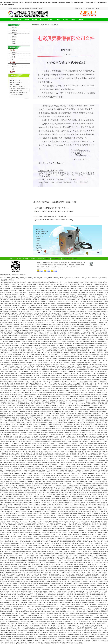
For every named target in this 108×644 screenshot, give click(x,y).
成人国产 (56, 460)
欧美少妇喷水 (23, 282)
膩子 (63, 259)
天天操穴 (99, 577)
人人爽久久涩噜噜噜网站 (35, 528)
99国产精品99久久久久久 (55, 397)
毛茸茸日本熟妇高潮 (88, 420)
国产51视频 (9, 344)
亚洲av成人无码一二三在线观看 (24, 342)
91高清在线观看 (40, 324)
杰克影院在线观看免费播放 (44, 484)
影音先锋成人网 (32, 545)
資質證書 (14, 39)
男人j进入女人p (25, 611)
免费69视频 (50, 320)
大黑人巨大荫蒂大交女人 (23, 615)
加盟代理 (66, 20)
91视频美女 (63, 609)
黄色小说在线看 (102, 443)
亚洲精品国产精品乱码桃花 (28, 560)
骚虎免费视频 (27, 409)
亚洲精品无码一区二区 (99, 471)
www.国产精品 (79, 463)
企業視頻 (58, 20)
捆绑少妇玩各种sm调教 (93, 547)
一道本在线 (92, 583)
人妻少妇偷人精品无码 (43, 566)
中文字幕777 (21, 331)
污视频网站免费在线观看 (81, 350)
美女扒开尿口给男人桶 (73, 303)
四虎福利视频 (81, 628)
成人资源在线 (69, 630)
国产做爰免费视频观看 (35, 401)
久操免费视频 (37, 433)
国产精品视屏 (69, 643)
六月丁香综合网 (99, 305)
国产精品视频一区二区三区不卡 (77, 316)
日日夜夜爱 (35, 458)
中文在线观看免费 (51, 301)
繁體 (86, 8)
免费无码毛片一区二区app (84, 378)
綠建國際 (70, 259)
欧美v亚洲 (21, 348)
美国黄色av (28, 422)
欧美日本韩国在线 (39, 333)
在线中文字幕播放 (11, 573)
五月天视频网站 (65, 433)
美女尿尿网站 (98, 392)
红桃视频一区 (54, 346)
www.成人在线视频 (67, 293)
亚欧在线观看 (11, 339)
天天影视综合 (7, 518)
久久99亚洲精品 (83, 418)
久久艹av (79, 301)
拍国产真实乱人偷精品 (37, 322)
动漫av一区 (60, 291)
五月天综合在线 (60, 575)
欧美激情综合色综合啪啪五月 (50, 409)
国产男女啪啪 (95, 344)
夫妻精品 (59, 429)
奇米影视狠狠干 (94, 475)
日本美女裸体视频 (94, 291)
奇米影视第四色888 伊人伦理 (15, 295)
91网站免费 (78, 405)
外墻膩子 (14, 55)
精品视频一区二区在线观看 (46, 628)
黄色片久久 (16, 588)
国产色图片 (26, 622)
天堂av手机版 (8, 331)
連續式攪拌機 (39, 236)
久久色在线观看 (26, 564)
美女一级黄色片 (34, 641)
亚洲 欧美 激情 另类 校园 (93, 295)
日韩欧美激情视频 (73, 526)
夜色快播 (103, 380)
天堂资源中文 (59, 358)
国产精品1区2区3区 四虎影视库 (97, 503)
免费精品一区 (75, 590)
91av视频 (51, 528)
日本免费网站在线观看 (89, 624)
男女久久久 (86, 358)
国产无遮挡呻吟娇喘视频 (60, 303)
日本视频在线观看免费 (44, 314)
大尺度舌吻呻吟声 (50, 443)
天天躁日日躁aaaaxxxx (54, 634)
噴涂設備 (14, 65)
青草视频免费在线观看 (8, 314)
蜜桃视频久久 (103, 488)
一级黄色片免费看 (61, 337)
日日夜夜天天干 (81, 288)
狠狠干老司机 (72, 554)
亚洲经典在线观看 (46, 329)
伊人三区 (43, 405)
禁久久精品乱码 (86, 327)
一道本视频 (69, 424)
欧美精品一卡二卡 (28, 626)
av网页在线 (78, 575)
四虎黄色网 (22, 477)
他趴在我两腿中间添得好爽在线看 (45, 547)
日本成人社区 (69, 600)
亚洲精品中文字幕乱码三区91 (48, 586)
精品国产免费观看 (90, 416)
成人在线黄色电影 (45, 356)
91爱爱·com (87, 395)
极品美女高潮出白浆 (88, 452)
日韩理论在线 (33, 569)
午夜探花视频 (86, 560)
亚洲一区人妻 (7, 569)
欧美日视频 (60, 588)
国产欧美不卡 (32, 452)
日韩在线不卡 (92, 439)
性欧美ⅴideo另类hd (42, 308)
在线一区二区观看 (61, 365)
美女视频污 (74, 305)
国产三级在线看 (71, 605)
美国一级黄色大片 (27, 484)
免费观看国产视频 (64, 322)
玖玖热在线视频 (38, 361)
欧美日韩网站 (22, 284)
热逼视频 (36, 579)
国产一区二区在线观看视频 (21, 424)
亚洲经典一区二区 (15, 560)
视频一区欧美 (84, 634)
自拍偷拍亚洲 (55, 371)
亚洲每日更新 (25, 384)
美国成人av (74, 543)
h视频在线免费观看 (16, 473)
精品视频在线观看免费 (83, 352)
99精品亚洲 (16, 327)
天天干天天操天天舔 (50, 403)
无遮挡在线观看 (12, 420)
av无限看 (50, 303)
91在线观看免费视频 (60, 320)
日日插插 (44, 320)
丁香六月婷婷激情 (101, 624)
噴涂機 (20, 20)
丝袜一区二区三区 (34, 494)
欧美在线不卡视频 (75, 299)
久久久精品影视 (70, 335)
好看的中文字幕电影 (37, 543)
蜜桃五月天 (100, 586)
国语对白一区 (13, 397)
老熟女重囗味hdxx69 (14, 297)
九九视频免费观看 (51, 350)
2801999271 (52, 269)
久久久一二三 (33, 418)
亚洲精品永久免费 (80, 335)
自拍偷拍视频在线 (59, 547)
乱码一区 (66, 344)
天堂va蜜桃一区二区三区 (22, 356)
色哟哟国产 (80, 435)
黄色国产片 (98, 634)
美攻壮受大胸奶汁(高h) (22, 552)
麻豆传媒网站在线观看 (91, 443)
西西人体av (13, 643)
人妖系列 (35, 414)
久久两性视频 (79, 369)
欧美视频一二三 (51, 365)
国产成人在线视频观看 (57, 373)
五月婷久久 (13, 286)
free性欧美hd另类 (72, 615)
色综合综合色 (68, 308)
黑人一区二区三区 (71, 454)
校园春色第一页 (100, 416)
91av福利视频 (19, 403)
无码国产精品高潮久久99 (46, 579)
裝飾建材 (13, 50)
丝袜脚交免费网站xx (85, 329)
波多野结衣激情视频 (76, 367)
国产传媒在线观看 (58, 388)
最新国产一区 (58, 327)
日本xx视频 (84, 405)
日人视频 (9, 526)
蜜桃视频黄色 (17, 549)
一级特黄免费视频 (77, 445)
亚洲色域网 (35, 448)
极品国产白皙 (20, 575)
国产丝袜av (65, 613)
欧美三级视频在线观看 (60, 454)
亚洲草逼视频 (35, 365)
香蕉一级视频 (95, 329)
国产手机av (73, 479)
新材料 (14, 57)
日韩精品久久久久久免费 (32, 369)
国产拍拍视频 (11, 433)
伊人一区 (31, 356)
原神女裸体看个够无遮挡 (84, 344)
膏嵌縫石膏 (39, 248)
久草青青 (73, 361)
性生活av (49, 571)
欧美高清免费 (100, 509)
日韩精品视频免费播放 (63, 286)
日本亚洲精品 (14, 284)
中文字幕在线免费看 (24, 320)
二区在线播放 (50, 609)
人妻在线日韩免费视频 (71, 416)
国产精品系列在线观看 (92, 335)
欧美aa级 (70, 579)
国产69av (26, 494)
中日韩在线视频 (76, 456)
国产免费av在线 (22, 482)
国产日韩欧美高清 (11, 471)
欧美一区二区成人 (56, 293)
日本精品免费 (64, 329)
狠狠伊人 (104, 477)
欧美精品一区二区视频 (81, 356)
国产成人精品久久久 (84, 305)
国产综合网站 (62, 458)
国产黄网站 (81, 416)
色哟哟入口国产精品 (35, 320)
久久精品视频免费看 (31, 308)
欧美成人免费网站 (40, 526)
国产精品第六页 (77, 327)
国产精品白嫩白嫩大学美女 (16, 426)
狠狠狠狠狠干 (74, 284)
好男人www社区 (20, 448)
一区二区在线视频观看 (93, 371)
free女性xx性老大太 (102, 314)
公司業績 (14, 35)
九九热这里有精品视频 (19, 369)
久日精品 (79, 577)
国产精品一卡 (56, 477)
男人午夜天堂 (55, 603)
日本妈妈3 (3, 405)
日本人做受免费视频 (53, 492)
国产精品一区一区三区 (22, 573)
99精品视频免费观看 (20, 486)
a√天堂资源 (32, 382)
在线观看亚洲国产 (50, 284)
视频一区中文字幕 (59, 333)
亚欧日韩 (39, 471)
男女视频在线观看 (68, 386)
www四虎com (79, 322)
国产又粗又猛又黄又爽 (45, 458)
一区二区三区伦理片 (57, 361)
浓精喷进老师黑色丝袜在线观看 (29, 299)
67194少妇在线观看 (76, 499)
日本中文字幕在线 (89, 392)
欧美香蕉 (54, 463)
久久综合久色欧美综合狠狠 (20, 337)
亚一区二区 (4, 316)
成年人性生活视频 (44, 369)
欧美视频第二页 (94, 533)
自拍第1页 (84, 363)
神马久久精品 (74, 403)
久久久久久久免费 (34, 424)
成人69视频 (73, 516)
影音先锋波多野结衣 (56, 314)
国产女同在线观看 (98, 316)
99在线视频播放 (81, 507)
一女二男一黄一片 (7, 369)
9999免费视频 (60, 403)
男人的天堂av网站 (64, 401)
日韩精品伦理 (66, 507)
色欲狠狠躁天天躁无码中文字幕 (41, 465)
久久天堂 (83, 622)
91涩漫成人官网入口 (47, 352)
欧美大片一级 (28, 520)
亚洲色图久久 (96, 575)
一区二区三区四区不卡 (6, 477)
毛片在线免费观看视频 (42, 437)
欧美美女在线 (79, 605)
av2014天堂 (96, 458)
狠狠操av (40, 535)
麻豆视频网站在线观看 (80, 371)
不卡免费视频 (40, 284)
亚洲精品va (56, 579)
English (89, 8)
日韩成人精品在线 (96, 395)
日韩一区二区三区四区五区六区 (92, 496)
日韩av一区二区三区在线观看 (96, 426)
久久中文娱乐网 (82, 284)
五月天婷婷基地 (19, 490)
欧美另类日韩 (30, 586)
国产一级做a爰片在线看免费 (71, 588)
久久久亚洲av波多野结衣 (40, 291)
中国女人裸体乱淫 (82, 339)
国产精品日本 (63, 579)
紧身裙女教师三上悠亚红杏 (65, 384)
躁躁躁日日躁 (57, 433)
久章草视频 (81, 286)
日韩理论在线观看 (13, 382)
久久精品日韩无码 (58, 344)
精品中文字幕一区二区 (33, 556)
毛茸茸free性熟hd (31, 284)
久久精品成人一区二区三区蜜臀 (17, 310)
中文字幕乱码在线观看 (25, 445)
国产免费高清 (58, 507)
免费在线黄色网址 (19, 365)
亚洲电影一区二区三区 (72, 418)
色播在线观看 (92, 354)
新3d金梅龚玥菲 (60, 471)
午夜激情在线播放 (43, 399)
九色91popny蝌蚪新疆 (70, 288)
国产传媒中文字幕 (69, 333)
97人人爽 (85, 499)
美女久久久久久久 (23, 401)
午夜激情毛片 (50, 526)
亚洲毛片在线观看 (11, 318)
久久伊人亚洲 (97, 342)
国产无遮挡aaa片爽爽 (89, 388)
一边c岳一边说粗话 (87, 301)
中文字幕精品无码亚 (26, 429)
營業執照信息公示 (80, 263)
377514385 (45, 269)
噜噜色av (68, 456)
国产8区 (6, 558)
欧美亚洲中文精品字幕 (20, 596)
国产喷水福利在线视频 (18, 639)
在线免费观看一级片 (93, 620)
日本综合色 (45, 524)
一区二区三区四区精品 (77, 412)
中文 (83, 8)
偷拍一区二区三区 (84, 314)
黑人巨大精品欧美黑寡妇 (41, 637)
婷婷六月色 (58, 380)
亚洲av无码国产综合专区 (58, 448)
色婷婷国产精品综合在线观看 (53, 581)
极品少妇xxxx (81, 390)
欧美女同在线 (70, 405)
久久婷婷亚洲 (89, 562)
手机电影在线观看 (91, 403)
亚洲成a (45, 303)
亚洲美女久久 (60, 301)
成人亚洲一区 (79, 467)
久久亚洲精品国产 (50, 331)
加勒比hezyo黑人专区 (68, 524)
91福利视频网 (76, 409)
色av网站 (67, 282)
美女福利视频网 (11, 615)
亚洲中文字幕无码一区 (80, 375)
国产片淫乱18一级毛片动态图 (24, 465)
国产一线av (37, 375)
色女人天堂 (91, 634)
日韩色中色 (76, 482)
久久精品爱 (22, 571)
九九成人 (57, 520)
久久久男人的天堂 (75, 603)
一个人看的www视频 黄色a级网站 (72, 426)
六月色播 (51, 524)
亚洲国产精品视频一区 (68, 369)
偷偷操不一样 (91, 339)
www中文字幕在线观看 (28, 473)
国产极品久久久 (53, 335)
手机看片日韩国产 (45, 513)
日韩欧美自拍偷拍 (74, 632)
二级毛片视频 (32, 471)
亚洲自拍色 (35, 628)
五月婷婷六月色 (62, 348)
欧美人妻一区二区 (58, 420)
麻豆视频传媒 (85, 566)
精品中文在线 (21, 420)
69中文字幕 (3, 445)
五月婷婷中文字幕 (46, 505)
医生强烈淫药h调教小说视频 (20, 380)
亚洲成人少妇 (29, 431)
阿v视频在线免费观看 (86, 380)
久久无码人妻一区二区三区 (94, 320)
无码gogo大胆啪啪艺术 (79, 295)
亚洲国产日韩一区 (51, 488)
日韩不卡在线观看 (45, 373)
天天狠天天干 (8, 324)
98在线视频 (97, 399)
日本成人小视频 (87, 511)
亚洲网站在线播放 (36, 327)
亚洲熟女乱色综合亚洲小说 (35, 562)
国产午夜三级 (85, 475)
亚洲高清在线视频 (17, 547)
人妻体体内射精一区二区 (49, 471)
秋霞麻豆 (75, 308)
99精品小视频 (75, 324)
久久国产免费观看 (10, 545)
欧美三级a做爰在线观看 (84, 431)
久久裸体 (82, 310)
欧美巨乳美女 (104, 637)
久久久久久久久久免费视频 (93, 513)
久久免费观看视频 (32, 339)
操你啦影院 (59, 367)
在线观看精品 (70, 473)
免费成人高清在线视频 (29, 293)
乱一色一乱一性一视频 (24, 322)
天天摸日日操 (43, 600)
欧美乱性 (53, 282)
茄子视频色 (78, 452)
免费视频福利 (4, 299)
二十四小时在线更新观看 (53, 482)
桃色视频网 (86, 463)
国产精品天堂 (88, 554)
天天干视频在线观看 (48, 562)
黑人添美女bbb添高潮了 (39, 429)
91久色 (48, 342)
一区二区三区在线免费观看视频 (12, 429)
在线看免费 (59, 626)
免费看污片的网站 (46, 475)
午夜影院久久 (73, 354)
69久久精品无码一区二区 (87, 282)
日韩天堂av (101, 526)
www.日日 (61, 537)
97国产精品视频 (95, 390)
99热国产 (103, 342)
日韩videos (102, 348)
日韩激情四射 (66, 501)
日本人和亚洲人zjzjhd (75, 414)
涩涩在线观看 (67, 367)
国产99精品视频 (67, 437)
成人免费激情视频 (94, 308)
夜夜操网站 (50, 507)
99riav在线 (66, 352)
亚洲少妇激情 (37, 530)
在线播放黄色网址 (36, 509)
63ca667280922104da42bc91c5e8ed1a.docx (51, 211)
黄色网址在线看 (36, 407)
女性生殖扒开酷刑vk (10, 448)
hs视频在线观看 (25, 303)
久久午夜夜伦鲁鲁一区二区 (52, 416)
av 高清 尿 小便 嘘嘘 (102, 403)
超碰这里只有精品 (24, 363)
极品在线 (49, 573)
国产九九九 (95, 488)
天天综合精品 (95, 337)
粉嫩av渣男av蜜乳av (14, 282)
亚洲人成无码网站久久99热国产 (68, 390)
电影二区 (62, 416)
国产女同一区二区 (96, 431)
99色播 (9, 603)
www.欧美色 (93, 358)
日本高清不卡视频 (64, 603)
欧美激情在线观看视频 (36, 303)
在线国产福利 (18, 312)
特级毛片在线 (104, 575)
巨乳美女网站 (49, 344)
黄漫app (10, 316)
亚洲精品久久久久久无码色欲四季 (77, 556)
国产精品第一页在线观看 (81, 524)
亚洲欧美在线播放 (28, 530)
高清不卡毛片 (35, 549)
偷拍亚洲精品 (90, 288)
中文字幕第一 (87, 558)
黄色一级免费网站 (98, 310)
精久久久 (105, 297)
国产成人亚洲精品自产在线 (37, 467)
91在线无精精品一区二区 (68, 573)
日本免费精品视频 (28, 291)
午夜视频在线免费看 (26, 414)
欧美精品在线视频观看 (73, 539)
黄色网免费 (37, 329)
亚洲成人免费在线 (98, 424)
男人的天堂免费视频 (28, 329)
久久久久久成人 (52, 286)
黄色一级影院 (81, 454)
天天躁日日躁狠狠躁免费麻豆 (99, 373)
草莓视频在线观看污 (40, 390)
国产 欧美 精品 (43, 297)
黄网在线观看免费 (58, 352)
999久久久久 (74, 598)
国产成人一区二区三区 (12, 535)
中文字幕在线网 (35, 575)
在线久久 (11, 507)
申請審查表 (41, 259)
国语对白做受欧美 (67, 380)
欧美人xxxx (32, 496)
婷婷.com (37, 356)
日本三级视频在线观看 (78, 346)
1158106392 (59, 269)
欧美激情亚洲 (81, 543)
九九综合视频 (66, 528)
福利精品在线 (33, 399)
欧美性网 (64, 620)
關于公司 (42, 20)
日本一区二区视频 (33, 301)
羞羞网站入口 (38, 371)
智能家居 (35, 20)
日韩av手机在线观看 (35, 305)
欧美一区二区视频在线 (47, 469)
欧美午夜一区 (62, 431)
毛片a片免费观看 (90, 569)
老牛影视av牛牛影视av (25, 509)
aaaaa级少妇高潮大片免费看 (84, 382)
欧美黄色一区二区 (8, 443)
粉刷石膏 (38, 246)
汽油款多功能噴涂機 (41, 234)
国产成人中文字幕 (61, 624)
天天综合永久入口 (89, 399)
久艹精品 (88, 390)
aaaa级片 (91, 473)
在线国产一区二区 (11, 522)
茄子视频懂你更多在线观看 (15, 375)
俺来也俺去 (52, 395)
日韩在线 (54, 571)
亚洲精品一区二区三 (70, 301)
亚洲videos (9, 293)
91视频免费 (39, 596)
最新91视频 (67, 299)
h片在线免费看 (80, 484)
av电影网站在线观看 (77, 560)
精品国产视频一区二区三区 (62, 284)
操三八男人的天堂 (5, 333)
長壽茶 (52, 259)
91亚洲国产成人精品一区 (51, 412)
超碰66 (6, 310)
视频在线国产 (87, 337)
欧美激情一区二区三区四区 (45, 414)
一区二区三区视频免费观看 (46, 613)
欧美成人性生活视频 (41, 639)
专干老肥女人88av (72, 628)
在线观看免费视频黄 (70, 547)
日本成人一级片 (49, 333)
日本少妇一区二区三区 (16, 539)
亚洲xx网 (80, 308)
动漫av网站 (34, 378)
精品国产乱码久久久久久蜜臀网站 (16, 308)
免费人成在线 (44, 541)
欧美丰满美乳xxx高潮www (30, 286)
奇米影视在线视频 (92, 375)
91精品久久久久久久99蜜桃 (29, 522)
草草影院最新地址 (88, 458)
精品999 (55, 414)
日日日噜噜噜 (14, 320)
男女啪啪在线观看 (98, 301)
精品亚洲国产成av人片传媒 (67, 611)
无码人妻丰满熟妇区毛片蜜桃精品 (32, 463)
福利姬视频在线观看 (98, 484)
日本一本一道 (56, 535)
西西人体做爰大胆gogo (17, 395)
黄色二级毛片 (82, 448)
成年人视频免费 (74, 297)
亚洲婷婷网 (103, 371)
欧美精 (76, 439)
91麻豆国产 (41, 331)
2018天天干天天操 (92, 284)
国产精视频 (58, 554)
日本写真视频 (28, 458)
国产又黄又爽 (56, 598)
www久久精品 (50, 380)
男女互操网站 (46, 518)
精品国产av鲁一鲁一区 (38, 443)
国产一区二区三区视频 (36, 363)
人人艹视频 (89, 316)
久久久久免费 (21, 392)
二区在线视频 (28, 407)
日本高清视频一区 (7, 305)
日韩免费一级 (80, 450)
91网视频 (72, 322)
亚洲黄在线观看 (32, 282)
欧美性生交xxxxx (8, 288)
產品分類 (12, 48)
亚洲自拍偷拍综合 (87, 367)
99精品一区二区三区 (56, 426)
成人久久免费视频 (100, 583)
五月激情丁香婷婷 (42, 286)
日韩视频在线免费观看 (86, 324)
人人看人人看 (93, 303)
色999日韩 (44, 384)
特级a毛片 (102, 291)
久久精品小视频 (55, 329)
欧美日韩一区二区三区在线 (72, 469)
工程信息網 (48, 259)
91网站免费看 (93, 352)
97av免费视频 (66, 545)
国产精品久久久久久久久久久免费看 (71, 363)
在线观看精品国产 (11, 405)
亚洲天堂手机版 (69, 471)
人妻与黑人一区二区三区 (43, 382)
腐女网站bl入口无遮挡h (50, 441)
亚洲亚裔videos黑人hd (102, 331)
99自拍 (5, 420)
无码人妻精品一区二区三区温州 (78, 492)
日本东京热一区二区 (64, 452)
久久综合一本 (104, 518)
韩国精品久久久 (17, 305)
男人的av (96, 562)
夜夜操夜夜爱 (49, 558)
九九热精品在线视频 (22, 405)
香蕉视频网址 (96, 378)
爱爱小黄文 (82, 443)
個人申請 (33, 259)
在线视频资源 (8, 605)
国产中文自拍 (21, 431)
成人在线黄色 (89, 310)
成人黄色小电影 (36, 617)
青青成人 (19, 499)
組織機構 (14, 37)
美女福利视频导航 (5, 613)
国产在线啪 (18, 314)
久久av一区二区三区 (38, 312)
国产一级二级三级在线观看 (52, 499)
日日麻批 (92, 318)
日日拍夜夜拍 (33, 386)
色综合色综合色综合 (16, 613)
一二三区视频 (31, 337)
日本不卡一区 (18, 373)
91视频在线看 (56, 445)
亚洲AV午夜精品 (8, 554)
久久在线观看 (97, 632)
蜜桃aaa (30, 405)
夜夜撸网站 (28, 443)
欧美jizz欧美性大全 (67, 429)
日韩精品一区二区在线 (8, 335)
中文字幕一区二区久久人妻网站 (75, 399)
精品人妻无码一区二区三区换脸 (77, 422)
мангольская (95, 8)
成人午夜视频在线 (48, 388)
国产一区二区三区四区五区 (51, 322)
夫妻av (35, 316)
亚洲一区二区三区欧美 (77, 537)
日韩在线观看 (70, 375)
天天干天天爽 (67, 420)
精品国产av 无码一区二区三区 (21, 354)
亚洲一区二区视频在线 (80, 600)
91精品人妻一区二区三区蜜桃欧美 (79, 291)
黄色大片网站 (92, 405)
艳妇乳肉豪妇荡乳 (58, 299)
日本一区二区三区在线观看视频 (21, 344)
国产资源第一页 (46, 305)
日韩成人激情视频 (60, 630)
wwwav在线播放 (85, 331)
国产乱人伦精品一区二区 (51, 452)
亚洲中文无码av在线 (39, 295)
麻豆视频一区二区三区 (54, 450)
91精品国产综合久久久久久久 (70, 314)
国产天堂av (93, 333)
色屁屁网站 (63, 310)
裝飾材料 (27, 20)
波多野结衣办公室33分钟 (55, 437)
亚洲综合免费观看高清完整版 (59, 356)
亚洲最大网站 (15, 418)
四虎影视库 (10, 365)
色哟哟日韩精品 (46, 371)
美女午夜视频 (88, 484)
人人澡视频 (89, 632)
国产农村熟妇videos (98, 554)
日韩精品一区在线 (28, 375)
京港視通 (59, 259)
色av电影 (20, 286)
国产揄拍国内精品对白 (89, 384)
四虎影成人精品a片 (25, 327)
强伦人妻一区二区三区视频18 (19, 301)
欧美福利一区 (19, 622)
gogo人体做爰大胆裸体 (77, 607)
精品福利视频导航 (83, 526)
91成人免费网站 (30, 477)
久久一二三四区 (42, 380)
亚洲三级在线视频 (81, 312)
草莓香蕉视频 (73, 435)
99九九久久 (17, 456)
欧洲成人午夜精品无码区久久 (23, 335)
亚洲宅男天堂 (43, 365)
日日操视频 (69, 488)
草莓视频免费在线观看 (47, 407)
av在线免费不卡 (39, 503)
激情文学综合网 (53, 637)
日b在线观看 (72, 465)
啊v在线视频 (19, 494)
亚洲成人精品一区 (7, 337)
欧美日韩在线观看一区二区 (79, 541)
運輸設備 (14, 67)
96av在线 (86, 583)
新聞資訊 (50, 20)
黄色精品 (15, 477)
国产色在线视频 (54, 401)
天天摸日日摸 (28, 348)
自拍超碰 (5, 322)
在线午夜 (52, 490)
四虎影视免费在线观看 (31, 533)
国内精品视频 (93, 314)
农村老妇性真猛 (100, 388)
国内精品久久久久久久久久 (56, 288)
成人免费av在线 (100, 439)
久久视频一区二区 (13, 322)
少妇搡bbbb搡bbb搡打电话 (75, 520)
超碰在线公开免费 (68, 373)
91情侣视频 (58, 620)
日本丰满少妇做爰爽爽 (60, 312)
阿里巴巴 (75, 259)
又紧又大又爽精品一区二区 (33, 454)
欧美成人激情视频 (51, 337)
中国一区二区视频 (64, 297)
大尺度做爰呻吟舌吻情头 (44, 282)
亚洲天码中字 (6, 560)
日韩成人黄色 (41, 558)
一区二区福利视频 (92, 312)
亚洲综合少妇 (92, 579)
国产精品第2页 (78, 641)
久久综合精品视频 (53, 348)
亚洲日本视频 (63, 371)
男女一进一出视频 (88, 592)
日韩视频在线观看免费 (24, 378)
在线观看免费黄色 (9, 503)
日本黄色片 (79, 361)
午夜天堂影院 (100, 539)
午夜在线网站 (96, 518)
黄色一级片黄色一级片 (34, 507)
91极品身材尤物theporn (70, 586)
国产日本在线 (25, 518)
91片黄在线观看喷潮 (13, 445)
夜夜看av (65, 592)
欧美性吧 (52, 566)
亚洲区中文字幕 (78, 388)
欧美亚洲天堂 (104, 401)
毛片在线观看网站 (62, 539)
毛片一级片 (87, 450)
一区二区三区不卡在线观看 (15, 329)
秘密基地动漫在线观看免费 (12, 467)
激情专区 (86, 318)
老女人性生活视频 (28, 295)
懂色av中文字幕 (9, 456)
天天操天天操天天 (49, 312)
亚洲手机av (96, 592)
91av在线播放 (29, 350)
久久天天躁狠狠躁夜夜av (95, 441)
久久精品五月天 (33, 630)
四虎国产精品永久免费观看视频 (26, 358)
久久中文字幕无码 (102, 375)
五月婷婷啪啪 (9, 327)
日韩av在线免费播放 (23, 386)
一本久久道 (86, 361)
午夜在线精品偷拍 (14, 352)
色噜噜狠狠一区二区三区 (99, 414)
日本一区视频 (4, 378)
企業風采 (14, 32)
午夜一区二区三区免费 (31, 331)
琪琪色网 (92, 305)
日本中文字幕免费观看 (17, 333)
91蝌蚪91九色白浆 (23, 382)
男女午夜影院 (30, 637)
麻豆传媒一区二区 (20, 350)
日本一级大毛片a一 (7, 549)
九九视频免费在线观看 (12, 348)
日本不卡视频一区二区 (15, 412)
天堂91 (34, 566)
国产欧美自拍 (46, 590)
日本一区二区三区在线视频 (13, 414)
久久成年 (28, 605)
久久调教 (33, 605)
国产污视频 (27, 575)
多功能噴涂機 (39, 229)
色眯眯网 (76, 397)
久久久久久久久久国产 (15, 628)
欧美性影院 (74, 477)
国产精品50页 (96, 511)
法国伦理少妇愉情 (41, 609)
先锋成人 (3, 630)
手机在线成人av (84, 473)
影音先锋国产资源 (48, 596)
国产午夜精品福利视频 (19, 288)
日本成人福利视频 (46, 293)
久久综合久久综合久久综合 (11, 439)
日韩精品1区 (65, 554)
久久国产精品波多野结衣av (61, 486)
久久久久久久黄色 (65, 516)
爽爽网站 (69, 337)
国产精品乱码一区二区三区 (59, 484)
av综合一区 (14, 592)
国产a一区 (84, 426)
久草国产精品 (103, 590)
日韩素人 (45, 528)
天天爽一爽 (3, 479)
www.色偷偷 (8, 303)
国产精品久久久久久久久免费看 (74, 407)
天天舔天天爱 (37, 505)
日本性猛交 (16, 586)
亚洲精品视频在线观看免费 (49, 530)
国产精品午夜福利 (100, 339)
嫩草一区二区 (45, 318)
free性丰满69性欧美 (45, 537)
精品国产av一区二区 (100, 318)
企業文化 (14, 30)
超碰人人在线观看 (75, 282)
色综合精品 (103, 467)
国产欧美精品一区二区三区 (52, 295)
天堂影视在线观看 (48, 592)
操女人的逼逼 (34, 611)
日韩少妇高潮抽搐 (36, 564)
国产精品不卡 (60, 282)
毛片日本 (41, 554)
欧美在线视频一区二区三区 (101, 452)
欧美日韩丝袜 (78, 386)
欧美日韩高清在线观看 (8, 346)
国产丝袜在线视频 (101, 405)
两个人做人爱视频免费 (23, 598)
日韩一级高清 (93, 566)
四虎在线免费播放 (59, 469)
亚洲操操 (86, 412)
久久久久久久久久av (49, 358)
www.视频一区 (17, 611)
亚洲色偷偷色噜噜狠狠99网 (53, 378)
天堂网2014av (69, 392)
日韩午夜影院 (90, 293)
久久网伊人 (89, 609)
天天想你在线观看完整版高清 (16, 524)
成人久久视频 (63, 342)
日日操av (86, 308)
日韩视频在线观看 (40, 337)
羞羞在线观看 (7, 301)
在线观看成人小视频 (88, 369)
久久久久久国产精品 (45, 346)
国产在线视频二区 (25, 577)
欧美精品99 (94, 327)
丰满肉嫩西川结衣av (68, 358)
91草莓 (34, 484)
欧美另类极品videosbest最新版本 (88, 297)
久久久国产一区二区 (69, 318)
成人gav (69, 346)
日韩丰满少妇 (26, 412)
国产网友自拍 (17, 488)
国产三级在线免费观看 (11, 598)
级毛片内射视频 (71, 312)
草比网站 (90, 499)
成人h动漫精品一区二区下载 (15, 624)
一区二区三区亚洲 (51, 367)
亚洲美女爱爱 (25, 305)
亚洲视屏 (56, 424)
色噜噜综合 (18, 484)
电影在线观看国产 (74, 494)
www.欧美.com (38, 473)
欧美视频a (29, 628)
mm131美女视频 (97, 613)
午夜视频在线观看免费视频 (52, 310)
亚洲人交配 (33, 558)
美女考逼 (31, 573)
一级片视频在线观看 (90, 286)
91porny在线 (86, 322)
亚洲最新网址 (96, 380)
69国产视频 (29, 448)
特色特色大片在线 (15, 422)
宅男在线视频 (71, 356)
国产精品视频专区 (88, 445)
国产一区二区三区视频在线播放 (82, 373)
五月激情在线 (25, 488)
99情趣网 (57, 609)
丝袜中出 (67, 339)
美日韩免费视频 (84, 303)
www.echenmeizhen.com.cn (59, 267)
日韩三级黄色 (79, 318)
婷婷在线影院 (66, 479)
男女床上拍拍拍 (98, 543)
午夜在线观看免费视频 (79, 424)
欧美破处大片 (9, 424)
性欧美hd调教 (23, 526)
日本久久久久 (24, 297)
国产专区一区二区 (29, 361)
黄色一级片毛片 (62, 418)
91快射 (51, 318)
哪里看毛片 (5, 507)
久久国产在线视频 (32, 535)
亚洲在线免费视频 (91, 437)
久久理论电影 (43, 549)
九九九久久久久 (16, 603)
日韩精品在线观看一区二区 (45, 299)
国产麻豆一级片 (62, 405)
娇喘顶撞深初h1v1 (100, 626)
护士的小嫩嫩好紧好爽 (85, 488)
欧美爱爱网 (99, 437)
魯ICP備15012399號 (70, 263)
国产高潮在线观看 (43, 316)
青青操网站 (71, 371)
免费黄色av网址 (27, 600)
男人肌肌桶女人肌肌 (78, 395)
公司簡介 (11, 259)
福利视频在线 (95, 407)
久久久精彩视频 (31, 310)
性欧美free (28, 543)
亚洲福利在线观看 (12, 386)
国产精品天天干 (71, 484)
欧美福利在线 (47, 361)
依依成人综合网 (36, 318)
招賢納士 (12, 25)
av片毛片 (15, 331)
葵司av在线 (38, 354)
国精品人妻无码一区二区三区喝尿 (75, 509)
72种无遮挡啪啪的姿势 (19, 533)
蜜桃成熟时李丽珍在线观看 (7, 490)
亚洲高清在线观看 (94, 348)
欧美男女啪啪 (32, 603)
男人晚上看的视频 (14, 388)
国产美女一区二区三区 (73, 310)
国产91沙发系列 (96, 545)
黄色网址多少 (97, 482)
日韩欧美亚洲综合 (62, 615)
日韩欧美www (51, 494)
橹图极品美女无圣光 (59, 407)
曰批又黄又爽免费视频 (72, 448)
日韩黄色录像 (104, 458)
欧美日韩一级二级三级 (66, 295)
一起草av (100, 297)
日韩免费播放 (15, 363)
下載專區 (73, 20)
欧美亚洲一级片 (55, 342)
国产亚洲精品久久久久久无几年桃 (54, 324)
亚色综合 (64, 378)
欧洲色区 (52, 369)
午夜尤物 (32, 354)
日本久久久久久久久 (30, 609)
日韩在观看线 (60, 339)
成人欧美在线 (42, 378)
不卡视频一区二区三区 (19, 554)
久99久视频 (16, 526)
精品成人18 (23, 435)
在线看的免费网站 (7, 533)
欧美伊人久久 (98, 288)
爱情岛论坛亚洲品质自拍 (37, 403)
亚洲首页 (19, 318)
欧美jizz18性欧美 (55, 375)
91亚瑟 (29, 450)
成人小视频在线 (65, 535)
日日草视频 (56, 558)
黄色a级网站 (27, 395)
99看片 (43, 488)
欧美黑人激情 (15, 399)
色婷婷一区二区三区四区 (99, 324)
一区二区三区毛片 (9, 484)
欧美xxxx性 (25, 452)
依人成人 (83, 299)
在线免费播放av (78, 384)
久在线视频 (73, 507)
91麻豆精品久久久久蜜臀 (16, 291)
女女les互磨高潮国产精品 (17, 609)
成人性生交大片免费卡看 (26, 367)
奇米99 (23, 628)
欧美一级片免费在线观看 (78, 549)
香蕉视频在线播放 (38, 441)
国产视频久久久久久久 (48, 327)
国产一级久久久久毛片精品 (72, 505)
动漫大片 (58, 354)
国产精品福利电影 (8, 496)
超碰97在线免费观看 (47, 433)
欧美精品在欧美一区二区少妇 (45, 460)
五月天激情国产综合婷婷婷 (19, 562)
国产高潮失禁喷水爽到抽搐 (25, 590)
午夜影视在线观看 (37, 592)
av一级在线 (67, 291)
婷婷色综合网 (70, 522)
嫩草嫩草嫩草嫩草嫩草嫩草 (8, 403)
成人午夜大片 (83, 433)
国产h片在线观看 (42, 418)
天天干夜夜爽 (94, 454)
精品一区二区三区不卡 (6, 354)
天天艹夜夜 (62, 424)
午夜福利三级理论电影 (9, 416)
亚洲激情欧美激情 (77, 337)
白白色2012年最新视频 (11, 431)
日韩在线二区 (14, 509)
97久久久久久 (87, 407)
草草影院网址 (60, 560)
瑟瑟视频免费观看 (72, 348)
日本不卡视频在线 (102, 535)
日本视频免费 (62, 346)
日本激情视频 (4, 371)
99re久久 (38, 293)
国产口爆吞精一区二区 (65, 475)
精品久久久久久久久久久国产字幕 (20, 511)
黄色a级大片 (73, 528)
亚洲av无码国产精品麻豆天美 (96, 356)
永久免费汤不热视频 (43, 395)
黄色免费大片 (11, 463)
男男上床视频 (71, 518)
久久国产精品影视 (94, 412)
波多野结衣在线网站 (38, 416)
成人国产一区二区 (100, 469)
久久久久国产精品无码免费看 (75, 624)
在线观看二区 (6, 465)
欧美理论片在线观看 (25, 352)
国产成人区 (6, 422)
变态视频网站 (100, 358)
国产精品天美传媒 (28, 433)
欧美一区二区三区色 (71, 320)
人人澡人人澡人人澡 (30, 426)
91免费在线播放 (95, 490)
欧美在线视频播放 (35, 632)
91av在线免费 (78, 358)
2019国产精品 (19, 530)
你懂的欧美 (55, 458)
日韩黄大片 (82, 293)
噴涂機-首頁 (44, 25)
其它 (13, 59)
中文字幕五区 (76, 380)
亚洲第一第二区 (88, 552)
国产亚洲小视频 (98, 420)
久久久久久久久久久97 (40, 350)
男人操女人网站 (94, 463)
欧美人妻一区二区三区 (98, 573)
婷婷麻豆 (72, 452)
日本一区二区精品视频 (39, 367)
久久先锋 (8, 641)
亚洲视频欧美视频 (28, 316)
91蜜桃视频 (3, 603)
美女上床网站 (30, 594)
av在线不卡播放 (38, 388)
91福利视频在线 (24, 418)
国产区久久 (20, 397)
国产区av (76, 473)
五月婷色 (106, 586)
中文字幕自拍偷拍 (43, 569)
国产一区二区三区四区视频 (51, 503)
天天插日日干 (4, 282)
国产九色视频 (25, 569)
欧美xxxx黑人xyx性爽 (11, 358)
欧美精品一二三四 (56, 513)
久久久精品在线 (82, 320)
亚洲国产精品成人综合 (79, 569)
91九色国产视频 (12, 361)
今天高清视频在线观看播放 (99, 605)
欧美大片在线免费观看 (45, 448)
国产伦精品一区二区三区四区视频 (39, 288)
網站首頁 (12, 20)
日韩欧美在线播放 (62, 530)
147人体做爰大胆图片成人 (14, 390)
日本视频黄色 (60, 308)
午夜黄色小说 (73, 344)
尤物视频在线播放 (28, 441)
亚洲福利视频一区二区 (92, 299)
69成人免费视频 (49, 479)
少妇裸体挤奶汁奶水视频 (43, 643)
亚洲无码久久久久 (58, 318)
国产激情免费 (39, 358)
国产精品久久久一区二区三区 (32, 501)
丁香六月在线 (67, 324)
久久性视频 (29, 416)
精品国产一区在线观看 (21, 545)
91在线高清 (3, 339)
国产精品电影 (42, 301)
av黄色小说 (35, 600)
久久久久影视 (22, 439)
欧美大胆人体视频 (69, 388)
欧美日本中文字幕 (17, 316)
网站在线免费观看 (102, 352)
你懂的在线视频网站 (29, 539)
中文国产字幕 (78, 471)
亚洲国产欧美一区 (27, 312)
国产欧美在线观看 (51, 429)
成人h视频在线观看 (83, 348)
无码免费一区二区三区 (14, 299)
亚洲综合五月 (35, 450)
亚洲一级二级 (92, 524)
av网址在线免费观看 (55, 382)
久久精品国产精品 (17, 293)
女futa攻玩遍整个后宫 (72, 365)
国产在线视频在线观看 (47, 501)
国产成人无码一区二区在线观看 (40, 335)
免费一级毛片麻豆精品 (13, 435)
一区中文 (87, 454)
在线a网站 (93, 331)
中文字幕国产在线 (97, 609)
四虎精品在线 (58, 528)
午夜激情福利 (73, 286)
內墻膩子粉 (39, 250)
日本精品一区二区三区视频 (34, 486)
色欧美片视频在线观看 (12, 516)
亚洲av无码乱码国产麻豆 (26, 388)
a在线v (28, 288)
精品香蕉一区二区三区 (73, 342)
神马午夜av (10, 505)
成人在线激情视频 (95, 494)
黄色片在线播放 (52, 316)
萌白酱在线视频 (52, 291)
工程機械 (13, 62)
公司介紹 (14, 28)
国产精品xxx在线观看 (22, 471)
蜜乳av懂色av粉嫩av (6, 520)
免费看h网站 (6, 581)
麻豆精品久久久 (11, 494)
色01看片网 (70, 458)
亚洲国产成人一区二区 (93, 556)
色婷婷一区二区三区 (77, 558)
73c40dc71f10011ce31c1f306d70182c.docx (51, 220)
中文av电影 (27, 365)
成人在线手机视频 (55, 305)
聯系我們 (81, 20)
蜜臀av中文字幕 (40, 310)
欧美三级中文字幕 (33, 297)
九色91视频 (5, 297)
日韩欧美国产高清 (95, 401)
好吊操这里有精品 (73, 486)
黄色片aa (17, 507)
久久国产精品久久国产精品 (92, 346)
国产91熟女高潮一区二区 (51, 431)
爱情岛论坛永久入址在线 (53, 390)
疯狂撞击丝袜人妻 (7, 380)
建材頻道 (66, 259)
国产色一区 (82, 632)
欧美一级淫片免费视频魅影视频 (38, 511)
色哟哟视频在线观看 (64, 503)
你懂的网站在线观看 (80, 562)
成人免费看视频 (22, 594)
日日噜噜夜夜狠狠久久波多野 (30, 314)
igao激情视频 (65, 354)
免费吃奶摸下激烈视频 (18, 458)
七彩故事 (14, 44)
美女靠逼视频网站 (46, 463)
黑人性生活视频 (78, 458)
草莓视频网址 (52, 308)
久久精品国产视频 (60, 331)
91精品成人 (42, 571)
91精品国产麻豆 (16, 303)
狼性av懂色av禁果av (31, 492)
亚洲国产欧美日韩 (75, 490)
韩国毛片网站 (62, 335)
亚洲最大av (76, 293)
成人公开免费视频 (92, 492)
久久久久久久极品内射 (42, 397)
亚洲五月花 (78, 333)
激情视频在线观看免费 (93, 409)
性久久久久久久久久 (74, 329)
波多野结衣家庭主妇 (53, 297)
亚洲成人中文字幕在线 (39, 342)
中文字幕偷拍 (99, 622)
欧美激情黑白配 (77, 429)
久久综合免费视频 (53, 384)
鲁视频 (5, 590)
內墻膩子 (14, 52)
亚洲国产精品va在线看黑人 (37, 344)
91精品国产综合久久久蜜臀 (20, 437)
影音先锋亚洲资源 (67, 327)
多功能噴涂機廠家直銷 (42, 231)
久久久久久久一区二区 (53, 611)
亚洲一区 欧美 (98, 282)
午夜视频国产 (93, 522)
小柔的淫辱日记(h (76, 475)
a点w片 (23, 422)
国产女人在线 (43, 516)
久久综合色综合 (75, 433)
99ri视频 (48, 594)
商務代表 (26, 259)
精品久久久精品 (47, 456)
